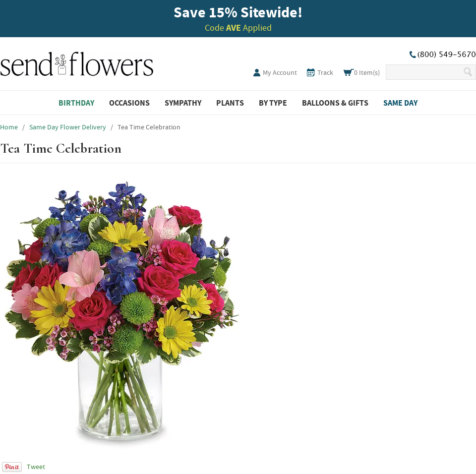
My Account (280, 72)
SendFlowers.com (77, 62)
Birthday (76, 103)
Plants (230, 103)
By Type (273, 103)
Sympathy (183, 103)
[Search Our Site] (424, 72)
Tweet (36, 467)
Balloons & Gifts (335, 103)
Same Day (400, 103)
